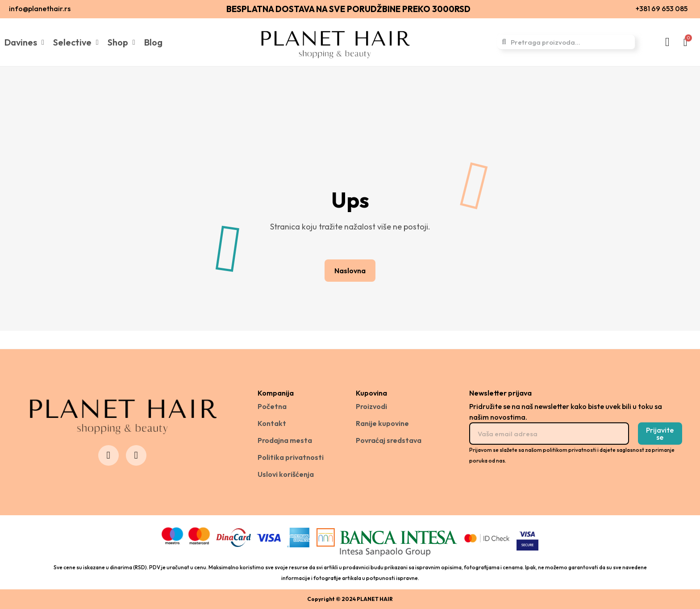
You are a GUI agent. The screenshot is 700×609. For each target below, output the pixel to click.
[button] (350, 271)
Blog (153, 42)
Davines (24, 42)
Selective (76, 42)
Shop (121, 42)
